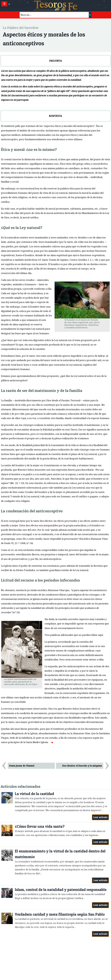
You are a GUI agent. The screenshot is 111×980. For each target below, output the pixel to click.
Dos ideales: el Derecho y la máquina (82, 766)
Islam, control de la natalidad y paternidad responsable (61, 890)
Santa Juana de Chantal (22, 766)
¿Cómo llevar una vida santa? (40, 826)
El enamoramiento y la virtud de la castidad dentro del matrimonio (60, 854)
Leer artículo (100, 817)
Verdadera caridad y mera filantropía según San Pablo (60, 914)
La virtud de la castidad (34, 794)
